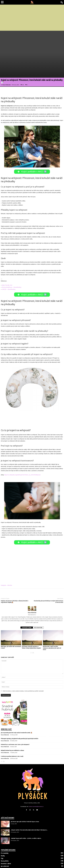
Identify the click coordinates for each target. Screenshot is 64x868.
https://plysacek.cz (32, 601)
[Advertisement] (32, 18)
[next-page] (33, 639)
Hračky (3, 842)
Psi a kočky (4, 855)
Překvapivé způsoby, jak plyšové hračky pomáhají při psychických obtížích (20, 725)
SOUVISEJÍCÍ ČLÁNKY (27, 614)
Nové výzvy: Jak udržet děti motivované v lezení (11, 633)
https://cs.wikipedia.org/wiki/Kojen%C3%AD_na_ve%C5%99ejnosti (22, 461)
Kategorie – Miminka (6, 571)
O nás (33, 863)
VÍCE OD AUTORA (38, 614)
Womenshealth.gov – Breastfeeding (12, 273)
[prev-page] (31, 639)
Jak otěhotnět (5, 852)
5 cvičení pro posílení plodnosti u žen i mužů (12, 742)
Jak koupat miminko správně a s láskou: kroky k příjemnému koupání (31, 633)
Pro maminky (5, 839)
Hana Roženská (7, 71)
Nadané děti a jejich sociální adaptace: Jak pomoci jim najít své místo (52, 634)
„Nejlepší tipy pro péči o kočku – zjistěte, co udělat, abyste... (26, 824)
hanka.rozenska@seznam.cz (36, 793)
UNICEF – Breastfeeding (9, 275)
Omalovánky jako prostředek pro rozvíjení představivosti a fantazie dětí (48, 588)
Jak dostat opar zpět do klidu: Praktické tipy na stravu (25, 808)
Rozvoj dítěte (5, 847)
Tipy (2, 844)
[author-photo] (32, 595)
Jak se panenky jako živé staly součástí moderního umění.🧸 (17, 719)
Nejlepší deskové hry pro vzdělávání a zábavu (12, 736)
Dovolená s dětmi (6, 850)
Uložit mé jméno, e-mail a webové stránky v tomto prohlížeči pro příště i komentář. (23, 677)
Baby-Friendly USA (7, 271)
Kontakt (39, 863)
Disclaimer (26, 863)
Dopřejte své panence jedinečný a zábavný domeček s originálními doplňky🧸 (15, 588)
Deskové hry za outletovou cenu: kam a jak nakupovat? (15, 731)
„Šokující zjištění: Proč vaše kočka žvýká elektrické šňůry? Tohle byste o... (29, 816)
